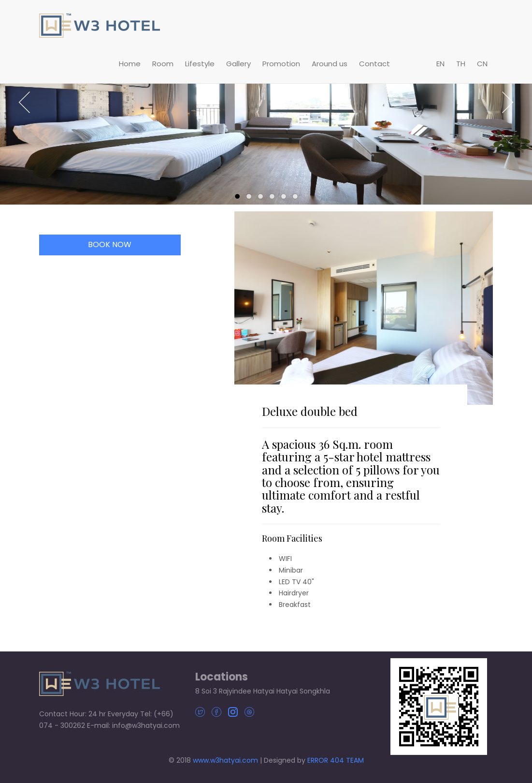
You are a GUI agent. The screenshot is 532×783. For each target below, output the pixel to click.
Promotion (281, 64)
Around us (330, 64)
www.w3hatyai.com (225, 760)
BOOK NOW (110, 244)
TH (461, 64)
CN (482, 64)
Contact (374, 64)
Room (163, 64)
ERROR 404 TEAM (336, 760)
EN (440, 64)
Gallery (238, 64)
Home (130, 64)
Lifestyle (200, 64)
